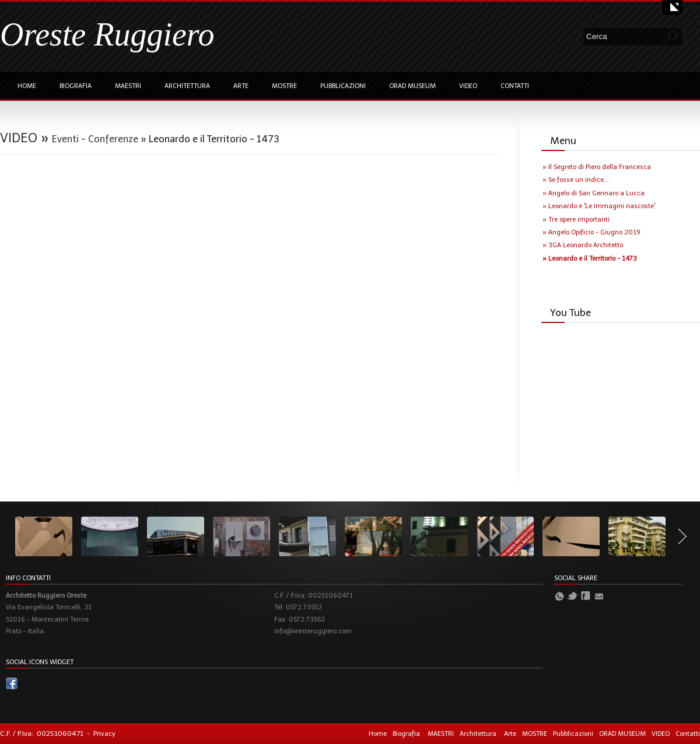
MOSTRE (284, 86)
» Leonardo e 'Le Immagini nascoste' (599, 206)
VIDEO (468, 86)
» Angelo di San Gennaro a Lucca (594, 193)
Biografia (76, 86)
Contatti (515, 86)
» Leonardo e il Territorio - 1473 (590, 259)
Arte (241, 86)
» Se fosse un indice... (576, 180)
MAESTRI (128, 86)
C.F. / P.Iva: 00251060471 (42, 734)
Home (27, 86)
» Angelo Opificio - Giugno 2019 (591, 232)
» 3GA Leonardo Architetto (583, 245)
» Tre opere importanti (576, 220)
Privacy (104, 734)
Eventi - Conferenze (95, 139)
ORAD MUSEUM (412, 86)
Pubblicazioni (343, 86)
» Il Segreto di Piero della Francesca (597, 167)
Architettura (187, 86)
